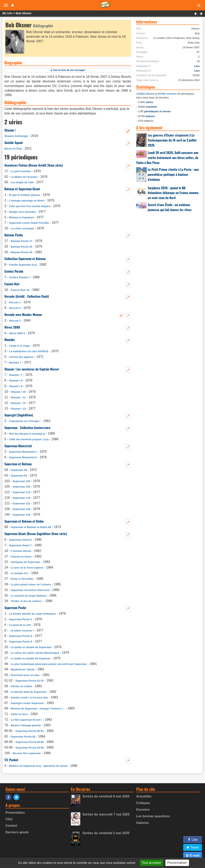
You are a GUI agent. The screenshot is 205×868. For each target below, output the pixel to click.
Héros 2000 (12, 327)
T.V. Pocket (11, 760)
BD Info (7, 13)
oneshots (151, 107)
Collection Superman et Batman (25, 259)
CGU (9, 819)
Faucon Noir (12, 284)
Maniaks (10, 340)
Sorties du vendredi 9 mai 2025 (106, 796)
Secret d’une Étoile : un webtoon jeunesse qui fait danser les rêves (170, 207)
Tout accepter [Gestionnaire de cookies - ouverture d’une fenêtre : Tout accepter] (152, 863)
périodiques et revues (157, 111)
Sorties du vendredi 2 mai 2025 (106, 833)
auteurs (150, 116)
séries (149, 102)
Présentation (15, 813)
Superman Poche (15, 608)
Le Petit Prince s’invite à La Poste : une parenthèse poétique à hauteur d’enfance (173, 174)
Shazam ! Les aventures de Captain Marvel (32, 369)
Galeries (142, 823)
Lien (197, 66)
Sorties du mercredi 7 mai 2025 (106, 814)
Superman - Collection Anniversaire (27, 428)
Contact (11, 826)
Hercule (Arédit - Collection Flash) (27, 296)
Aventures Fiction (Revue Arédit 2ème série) (34, 165)
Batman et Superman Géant (22, 189)
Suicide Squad (13, 143)
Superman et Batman (18, 464)
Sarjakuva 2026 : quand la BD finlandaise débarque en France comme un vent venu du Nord (173, 193)
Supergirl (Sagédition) (19, 415)
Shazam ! (10, 130)
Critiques (143, 803)
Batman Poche (14, 235)
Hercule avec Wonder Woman (23, 315)
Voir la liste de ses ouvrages (69, 70)
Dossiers (143, 810)
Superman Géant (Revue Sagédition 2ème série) (36, 534)
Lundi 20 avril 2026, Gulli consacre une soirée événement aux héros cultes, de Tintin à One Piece (167, 158)
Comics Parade (14, 271)
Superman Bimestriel (18, 446)
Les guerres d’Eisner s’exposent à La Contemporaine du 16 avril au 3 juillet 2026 (172, 140)
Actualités (144, 796)
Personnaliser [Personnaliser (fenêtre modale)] (177, 863)
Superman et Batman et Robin (24, 521)
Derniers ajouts (17, 832)
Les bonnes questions (153, 816)
